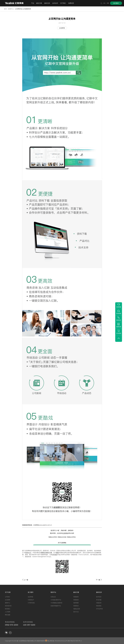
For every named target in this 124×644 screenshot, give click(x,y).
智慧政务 (76, 597)
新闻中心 (11, 9)
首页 (5, 9)
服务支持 (47, 3)
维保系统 (99, 606)
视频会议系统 (53, 537)
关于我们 (63, 3)
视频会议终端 (71, 537)
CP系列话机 (31, 603)
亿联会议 (53, 597)
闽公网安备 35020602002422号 (56, 641)
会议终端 (30, 597)
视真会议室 (77, 609)
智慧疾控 (76, 606)
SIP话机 (55, 555)
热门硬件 (31, 592)
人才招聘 (8, 612)
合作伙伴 (55, 3)
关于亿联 (8, 592)
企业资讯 (62, 28)
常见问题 (99, 600)
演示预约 (116, 3)
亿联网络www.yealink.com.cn (43, 525)
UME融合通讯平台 (56, 600)
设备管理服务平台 (56, 606)
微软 (58, 553)
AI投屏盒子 (31, 600)
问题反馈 (99, 603)
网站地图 (71, 533)
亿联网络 (65, 533)
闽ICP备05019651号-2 (75, 641)
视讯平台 (53, 592)
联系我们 (8, 609)
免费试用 (71, 3)
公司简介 (8, 597)
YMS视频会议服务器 (56, 603)
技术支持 (99, 597)
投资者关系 (8, 606)
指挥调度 (76, 603)
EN (104, 3)
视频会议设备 (62, 537)
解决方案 (39, 3)
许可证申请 (99, 609)
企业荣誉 (8, 600)
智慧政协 (76, 600)
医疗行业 (76, 612)
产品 (33, 3)
